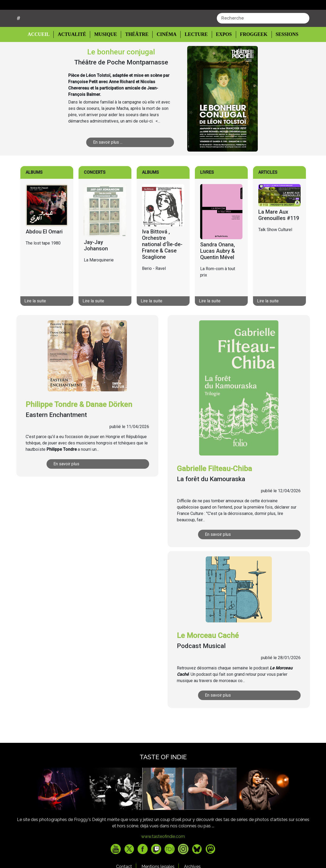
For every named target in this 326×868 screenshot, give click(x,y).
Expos (221, 55)
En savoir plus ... (127, 162)
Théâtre (136, 55)
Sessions (284, 55)
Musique (106, 55)
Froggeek (251, 55)
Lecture (194, 55)
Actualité (73, 55)
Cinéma (165, 55)
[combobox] (263, 38)
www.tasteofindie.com (163, 857)
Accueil (43, 54)
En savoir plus (89, 484)
